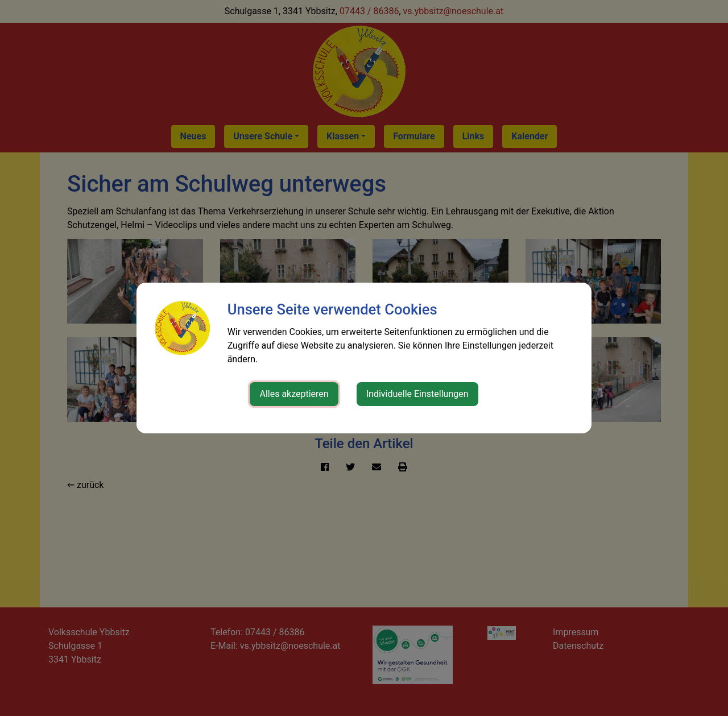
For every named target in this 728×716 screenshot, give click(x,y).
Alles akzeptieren (294, 394)
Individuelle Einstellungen (417, 394)
